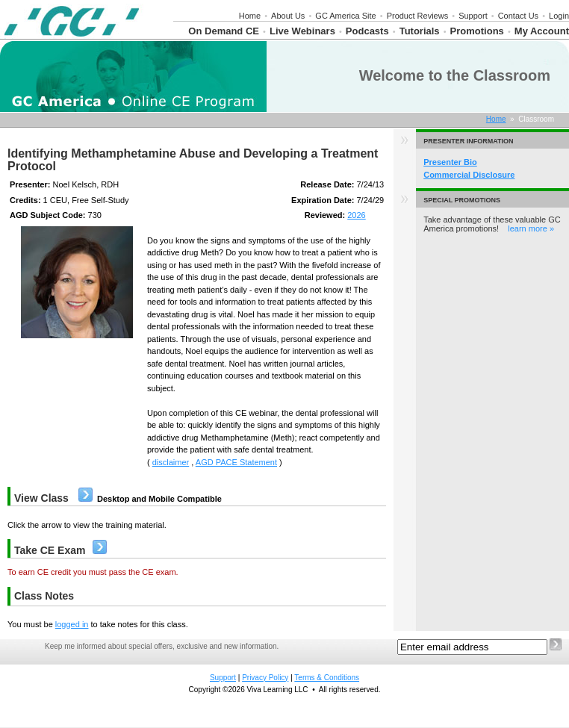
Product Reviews (418, 16)
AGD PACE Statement (236, 462)
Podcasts (367, 31)
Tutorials (420, 31)
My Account (542, 31)
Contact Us (518, 16)
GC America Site (345, 16)
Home (250, 16)
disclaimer (171, 462)
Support (473, 16)
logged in (72, 624)
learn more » (531, 228)
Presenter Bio (450, 162)
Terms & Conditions (327, 678)
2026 (356, 215)
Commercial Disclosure (469, 175)
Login (559, 16)
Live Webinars (302, 31)
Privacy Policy (265, 678)
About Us (288, 16)
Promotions (477, 31)
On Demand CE (224, 31)
